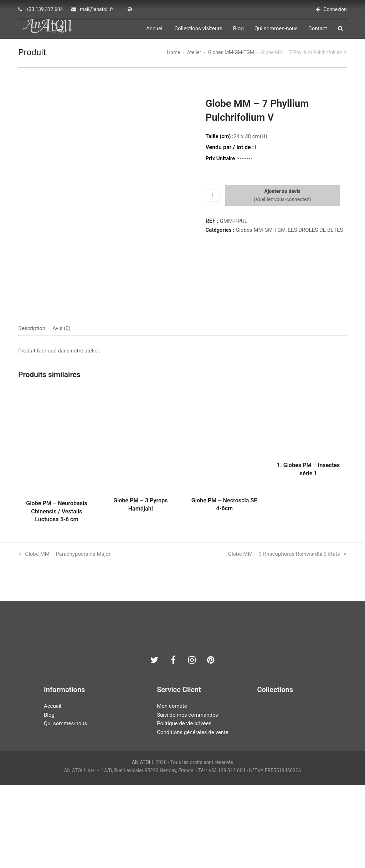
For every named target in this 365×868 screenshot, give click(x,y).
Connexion (335, 9)
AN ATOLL (143, 845)
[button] (344, 31)
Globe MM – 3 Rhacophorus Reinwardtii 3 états (287, 637)
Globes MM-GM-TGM (261, 234)
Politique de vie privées (184, 806)
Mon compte (172, 789)
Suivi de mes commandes (187, 798)
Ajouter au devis (282, 195)
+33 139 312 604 (45, 9)
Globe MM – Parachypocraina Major (64, 637)
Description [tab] (32, 411)
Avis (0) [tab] (61, 411)
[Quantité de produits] (213, 200)
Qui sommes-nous (65, 806)
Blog (49, 798)
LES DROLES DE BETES (315, 234)
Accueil (53, 789)
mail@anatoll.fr (97, 9)
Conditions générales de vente (193, 815)
